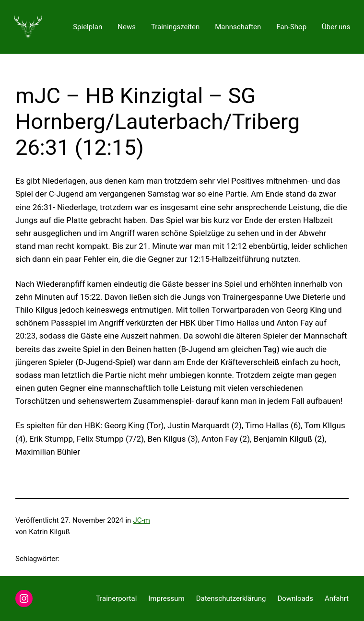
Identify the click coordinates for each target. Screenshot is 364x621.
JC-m (142, 520)
